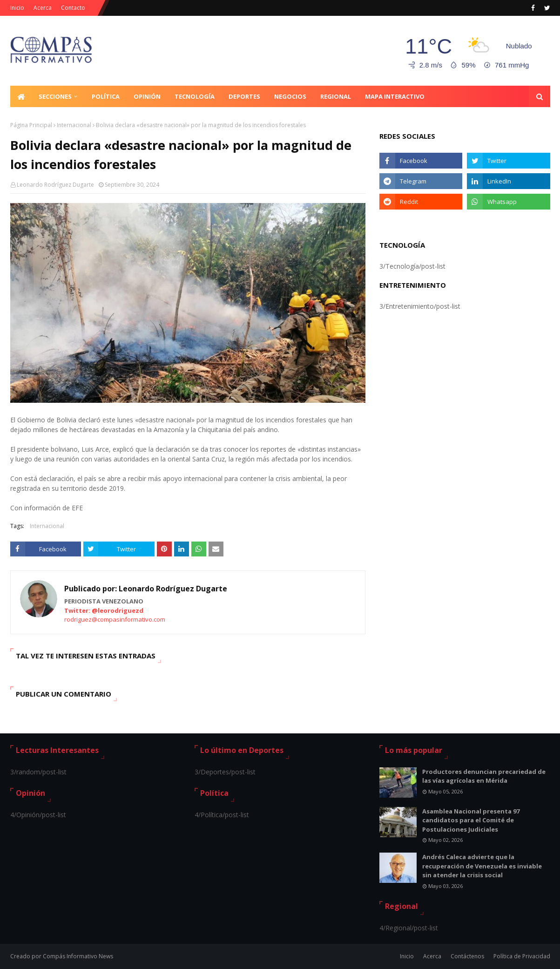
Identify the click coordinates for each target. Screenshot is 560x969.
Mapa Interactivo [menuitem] (395, 96)
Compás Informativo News (78, 956)
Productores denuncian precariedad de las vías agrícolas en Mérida (484, 776)
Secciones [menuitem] (55, 96)
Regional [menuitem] (336, 96)
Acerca (43, 8)
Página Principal (31, 125)
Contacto (73, 8)
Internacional (74, 125)
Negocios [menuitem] (290, 96)
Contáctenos (467, 956)
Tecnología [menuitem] (195, 96)
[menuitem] (21, 96)
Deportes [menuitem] (244, 96)
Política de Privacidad (522, 956)
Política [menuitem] (106, 96)
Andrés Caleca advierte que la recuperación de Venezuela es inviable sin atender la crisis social (482, 866)
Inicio (17, 8)
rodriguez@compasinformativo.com (115, 619)
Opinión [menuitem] (147, 96)
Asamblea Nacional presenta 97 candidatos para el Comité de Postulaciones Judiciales (471, 820)
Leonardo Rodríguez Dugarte (55, 185)
